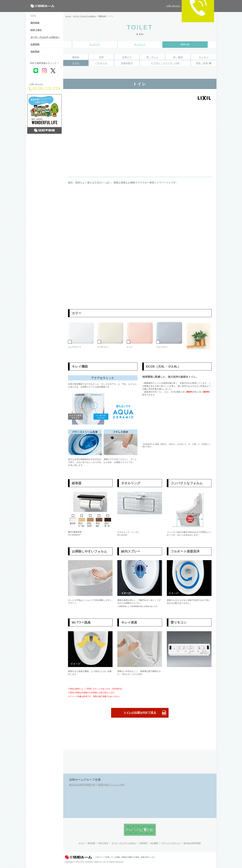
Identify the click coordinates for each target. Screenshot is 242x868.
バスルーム (101, 63)
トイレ (76, 63)
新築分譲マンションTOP (111, 785)
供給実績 (35, 51)
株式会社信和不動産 (192, 843)
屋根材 (76, 57)
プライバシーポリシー (171, 843)
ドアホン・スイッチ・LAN (165, 63)
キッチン (204, 57)
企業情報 (35, 44)
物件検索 (35, 23)
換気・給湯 (204, 63)
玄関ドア (127, 57)
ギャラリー (140, 44)
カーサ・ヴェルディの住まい (45, 37)
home (33, 15)
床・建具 (178, 57)
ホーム (82, 843)
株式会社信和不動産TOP (82, 785)
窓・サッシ (152, 57)
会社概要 (154, 843)
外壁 (101, 57)
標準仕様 (185, 44)
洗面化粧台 (127, 63)
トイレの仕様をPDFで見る (145, 713)
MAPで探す (36, 30)
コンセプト (95, 44)
